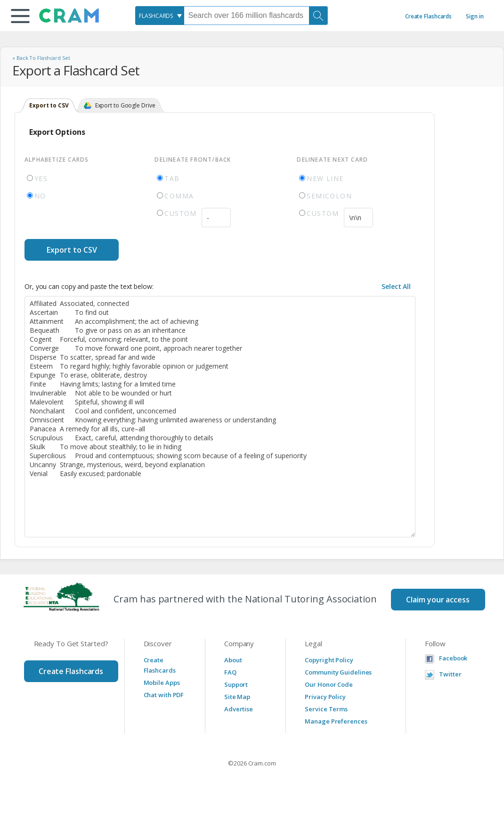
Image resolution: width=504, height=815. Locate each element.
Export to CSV (72, 250)
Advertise (239, 709)
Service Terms (326, 709)
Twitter (450, 674)
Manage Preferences (336, 721)
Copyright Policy (329, 660)
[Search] (318, 16)
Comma (175, 196)
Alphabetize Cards (57, 160)
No (37, 196)
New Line (321, 178)
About (233, 660)
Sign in (475, 16)
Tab (168, 178)
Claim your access (438, 600)
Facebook (453, 658)
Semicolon (325, 196)
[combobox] (160, 16)
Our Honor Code (329, 684)
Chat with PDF (164, 695)
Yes (37, 178)
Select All (396, 286)
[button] (20, 16)
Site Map (237, 697)
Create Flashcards (428, 16)
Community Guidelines (338, 672)
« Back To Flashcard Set (41, 58)
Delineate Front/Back (193, 160)
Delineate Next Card (332, 160)
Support (236, 684)
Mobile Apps (162, 683)
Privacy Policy (325, 697)
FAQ (230, 672)
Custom (177, 213)
